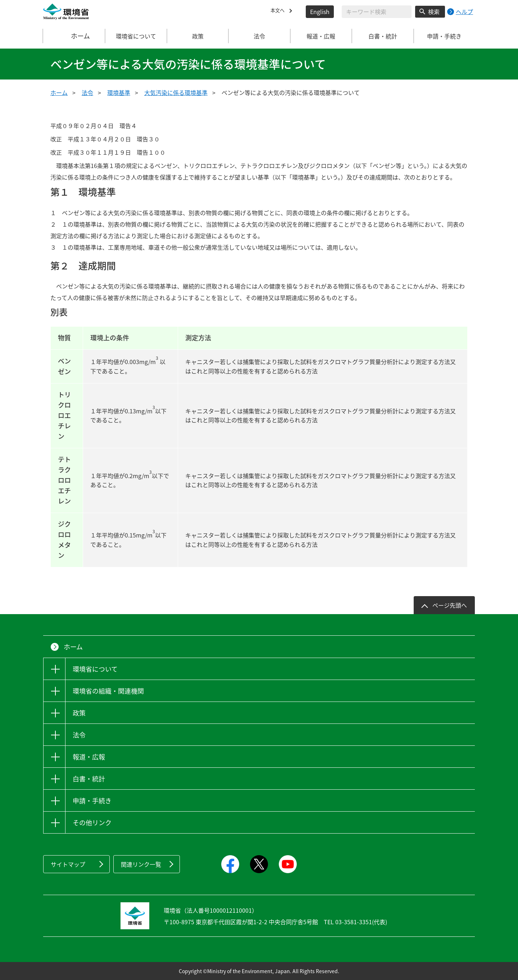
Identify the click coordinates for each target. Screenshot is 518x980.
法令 (87, 92)
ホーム (74, 36)
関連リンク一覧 (141, 864)
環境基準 (119, 92)
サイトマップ (68, 864)
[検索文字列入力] (377, 12)
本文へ (279, 12)
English (320, 12)
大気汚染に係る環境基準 (176, 92)
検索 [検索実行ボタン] (434, 12)
